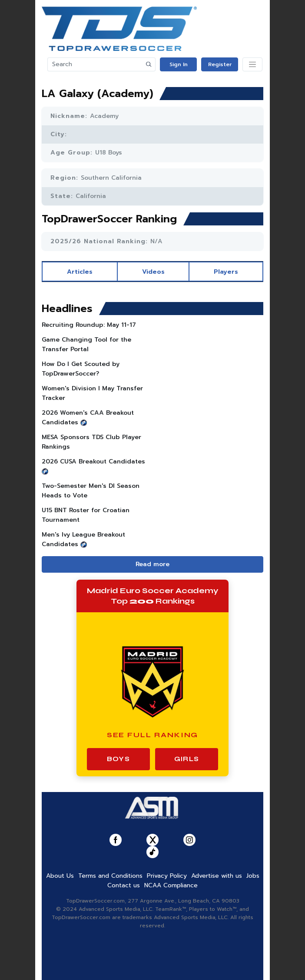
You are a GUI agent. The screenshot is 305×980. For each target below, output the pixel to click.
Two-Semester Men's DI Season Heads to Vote (91, 491)
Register (220, 64)
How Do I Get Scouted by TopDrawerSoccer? (81, 369)
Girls (187, 759)
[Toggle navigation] (252, 64)
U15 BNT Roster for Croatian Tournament (86, 515)
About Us (60, 876)
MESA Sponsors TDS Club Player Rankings (91, 442)
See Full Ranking (153, 735)
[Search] (95, 64)
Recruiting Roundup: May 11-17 (89, 325)
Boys (118, 759)
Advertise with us (217, 876)
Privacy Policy (167, 876)
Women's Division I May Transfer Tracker (92, 393)
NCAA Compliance (171, 885)
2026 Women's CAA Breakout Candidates (88, 418)
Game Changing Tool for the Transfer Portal (86, 344)
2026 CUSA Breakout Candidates (93, 461)
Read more (152, 564)
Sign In (179, 64)
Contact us (124, 885)
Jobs (253, 876)
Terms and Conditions (110, 876)
